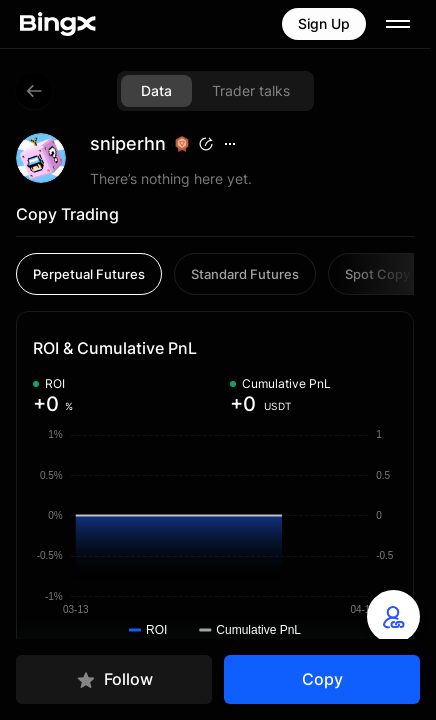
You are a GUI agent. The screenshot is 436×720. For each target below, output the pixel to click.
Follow (114, 679)
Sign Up (324, 23)
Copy (322, 679)
